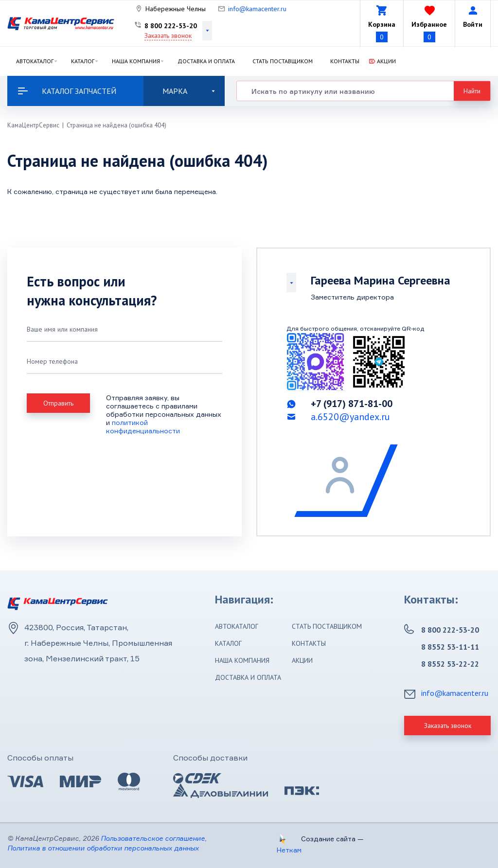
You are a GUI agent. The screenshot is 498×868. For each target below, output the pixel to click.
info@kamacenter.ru (257, 9)
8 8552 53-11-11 (450, 647)
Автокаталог (35, 61)
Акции (386, 61)
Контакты (345, 61)
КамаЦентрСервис (33, 125)
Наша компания (136, 61)
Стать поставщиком (283, 61)
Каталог (83, 61)
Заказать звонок (168, 35)
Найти (472, 91)
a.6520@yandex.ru (350, 417)
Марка (189, 91)
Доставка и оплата (206, 61)
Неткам (289, 850)
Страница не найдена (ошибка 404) (116, 125)
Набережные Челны (176, 9)
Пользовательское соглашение (153, 838)
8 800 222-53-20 (171, 26)
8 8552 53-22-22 (450, 664)
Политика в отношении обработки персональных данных (103, 848)
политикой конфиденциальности (143, 426)
